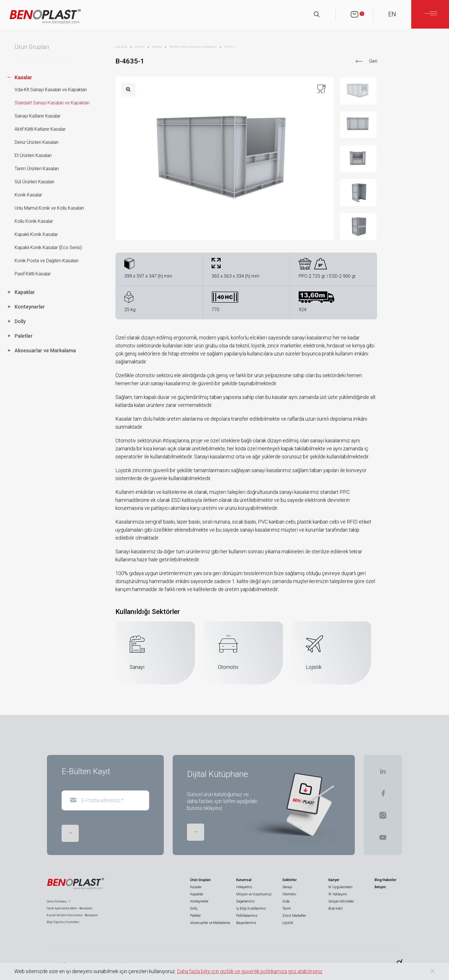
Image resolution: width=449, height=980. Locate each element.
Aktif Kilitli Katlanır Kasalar (40, 129)
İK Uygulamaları (340, 887)
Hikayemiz (244, 887)
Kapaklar (197, 894)
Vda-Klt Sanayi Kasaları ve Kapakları (51, 90)
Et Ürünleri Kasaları (33, 155)
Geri (373, 61)
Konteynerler (199, 901)
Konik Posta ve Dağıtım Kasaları (47, 261)
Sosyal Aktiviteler (341, 901)
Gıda (286, 901)
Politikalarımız (247, 916)
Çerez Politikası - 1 (59, 902)
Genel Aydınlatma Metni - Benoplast (69, 908)
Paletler (195, 916)
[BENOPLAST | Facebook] (383, 795)
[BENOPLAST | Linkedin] (383, 773)
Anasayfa (121, 47)
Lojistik (288, 923)
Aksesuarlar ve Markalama (210, 923)
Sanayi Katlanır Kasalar (38, 116)
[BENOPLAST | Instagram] (383, 817)
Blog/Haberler (385, 880)
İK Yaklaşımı (338, 894)
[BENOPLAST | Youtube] (383, 839)
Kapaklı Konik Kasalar (36, 234)
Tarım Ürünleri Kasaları (37, 169)
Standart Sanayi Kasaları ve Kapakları (52, 103)
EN (392, 14)
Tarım (287, 909)
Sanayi (287, 887)
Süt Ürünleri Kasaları (34, 182)
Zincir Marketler (294, 916)
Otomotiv (289, 894)
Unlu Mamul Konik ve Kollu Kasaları (49, 208)
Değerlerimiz (245, 901)
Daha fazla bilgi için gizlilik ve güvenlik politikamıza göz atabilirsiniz (250, 971)
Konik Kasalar (28, 195)
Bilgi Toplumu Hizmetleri (63, 922)
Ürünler (140, 47)
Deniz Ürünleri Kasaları (37, 142)
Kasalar (157, 47)
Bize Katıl (335, 909)
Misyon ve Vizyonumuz (254, 894)
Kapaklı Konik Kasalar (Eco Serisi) (48, 248)
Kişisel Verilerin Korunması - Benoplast (72, 915)
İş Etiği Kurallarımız (251, 909)
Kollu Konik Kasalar (34, 221)
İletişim (380, 887)
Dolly (194, 909)
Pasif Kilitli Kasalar (33, 274)
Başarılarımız (246, 923)
